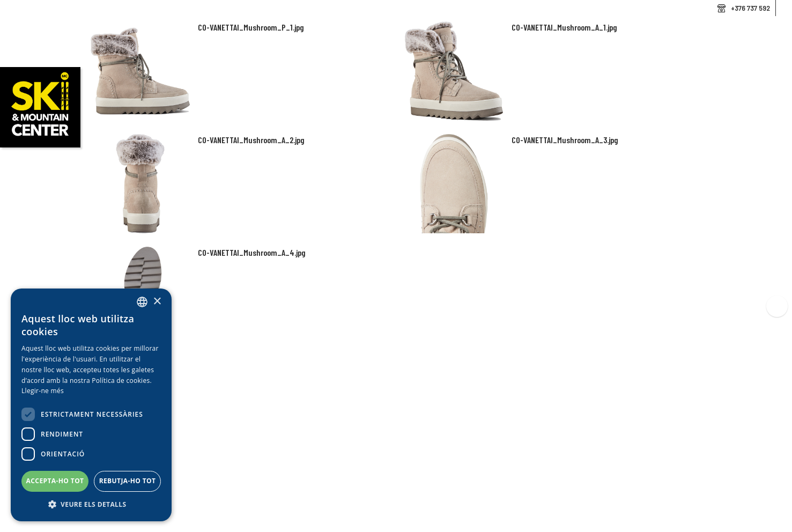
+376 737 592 (750, 8)
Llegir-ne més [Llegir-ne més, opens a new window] (43, 391)
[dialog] (91, 405)
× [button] (157, 302)
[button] (91, 505)
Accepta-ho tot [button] (55, 481)
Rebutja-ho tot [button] (128, 481)
